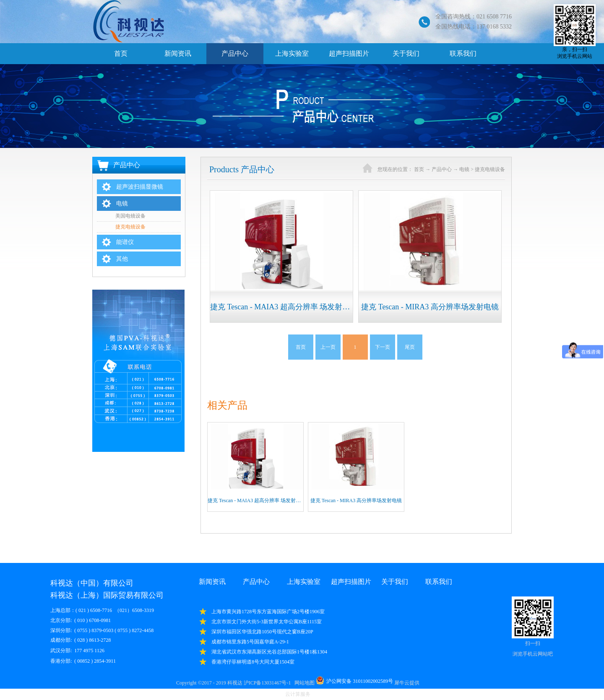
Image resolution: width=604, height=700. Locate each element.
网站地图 (303, 683)
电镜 (464, 169)
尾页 (410, 347)
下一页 (383, 347)
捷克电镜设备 (490, 169)
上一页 (328, 347)
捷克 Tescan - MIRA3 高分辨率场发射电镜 (356, 500)
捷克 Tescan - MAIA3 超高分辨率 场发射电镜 (257, 500)
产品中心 (442, 169)
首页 (121, 53)
